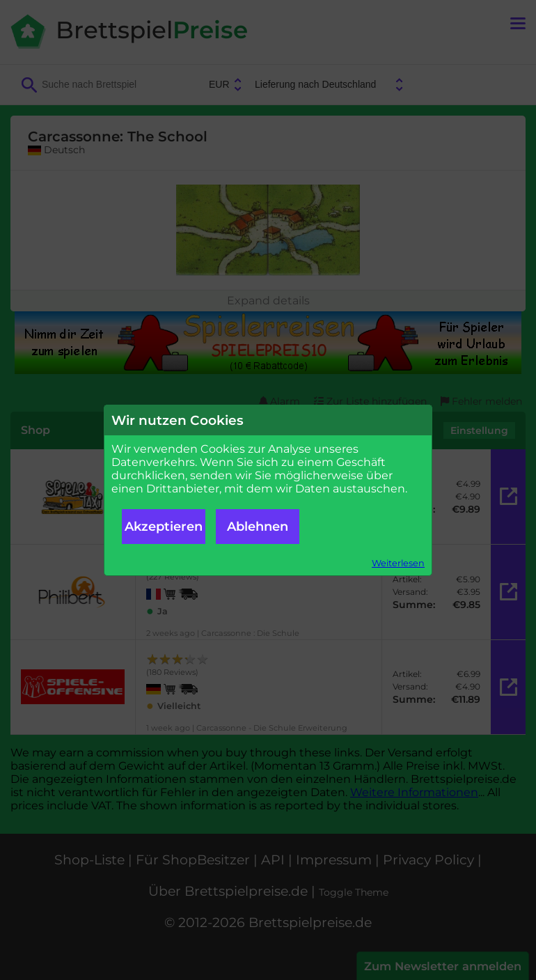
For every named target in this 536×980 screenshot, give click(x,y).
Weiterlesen (398, 563)
